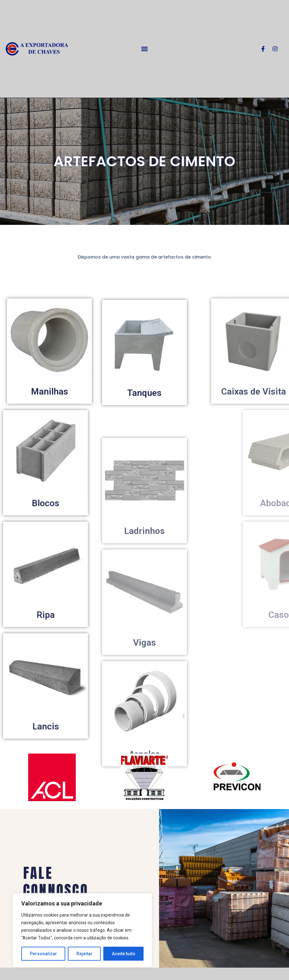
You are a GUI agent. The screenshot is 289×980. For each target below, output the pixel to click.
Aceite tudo (124, 954)
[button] (145, 49)
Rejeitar (84, 954)
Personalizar (43, 954)
